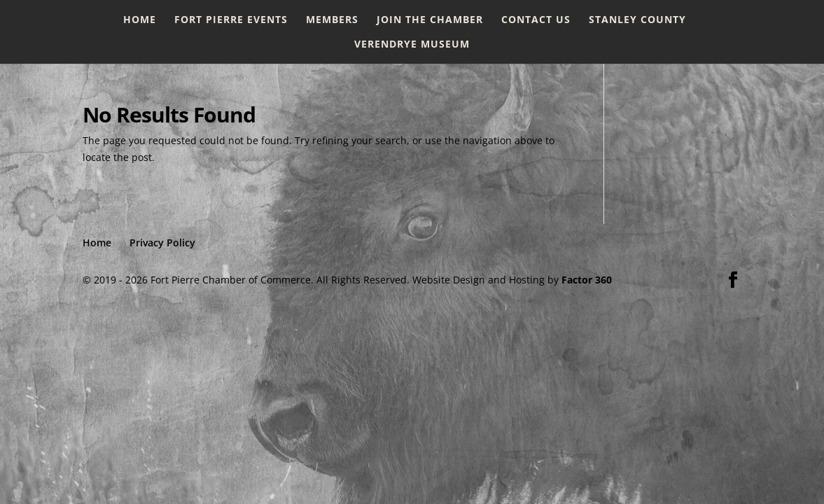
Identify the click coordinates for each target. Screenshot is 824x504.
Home (140, 20)
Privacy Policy (162, 243)
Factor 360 (587, 280)
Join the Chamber (430, 20)
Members (332, 20)
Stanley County (637, 20)
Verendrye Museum (412, 45)
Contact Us (536, 20)
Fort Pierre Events (231, 20)
